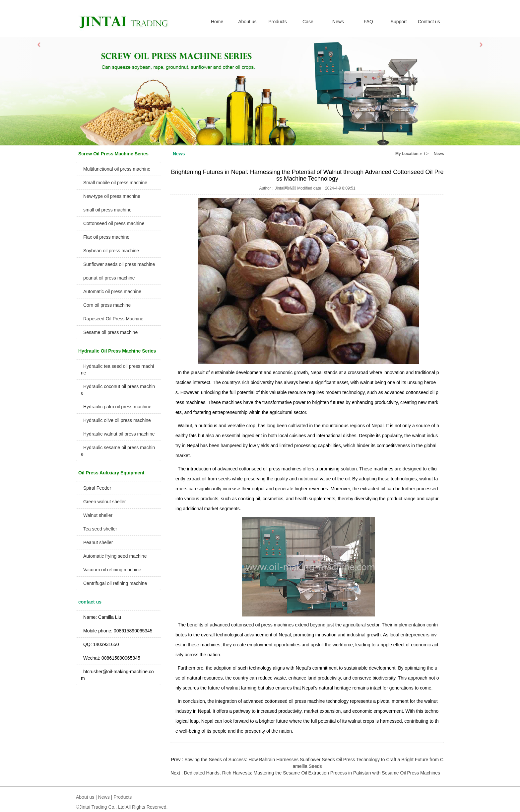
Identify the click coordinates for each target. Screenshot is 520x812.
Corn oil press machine (107, 305)
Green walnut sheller (104, 502)
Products (278, 22)
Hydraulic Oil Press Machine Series (117, 351)
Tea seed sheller (100, 529)
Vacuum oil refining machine (112, 570)
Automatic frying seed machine (115, 556)
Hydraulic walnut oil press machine (119, 434)
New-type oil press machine (112, 196)
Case (308, 22)
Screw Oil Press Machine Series (113, 154)
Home (217, 22)
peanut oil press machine (109, 278)
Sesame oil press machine (110, 332)
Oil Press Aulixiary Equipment (111, 473)
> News (435, 154)
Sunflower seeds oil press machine (119, 264)
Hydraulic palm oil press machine (117, 407)
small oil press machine (107, 210)
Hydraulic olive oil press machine (117, 420)
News (338, 22)
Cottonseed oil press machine (114, 223)
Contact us (429, 22)
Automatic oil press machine (112, 291)
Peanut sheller (98, 542)
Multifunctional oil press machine (117, 169)
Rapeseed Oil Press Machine (113, 319)
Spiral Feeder (97, 488)
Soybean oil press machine (111, 251)
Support (399, 22)
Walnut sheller (98, 515)
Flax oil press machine (106, 237)
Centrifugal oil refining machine (115, 583)
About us (247, 22)
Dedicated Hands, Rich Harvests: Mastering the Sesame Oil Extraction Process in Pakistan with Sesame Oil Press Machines (312, 773)
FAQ (368, 22)
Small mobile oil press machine (115, 183)
